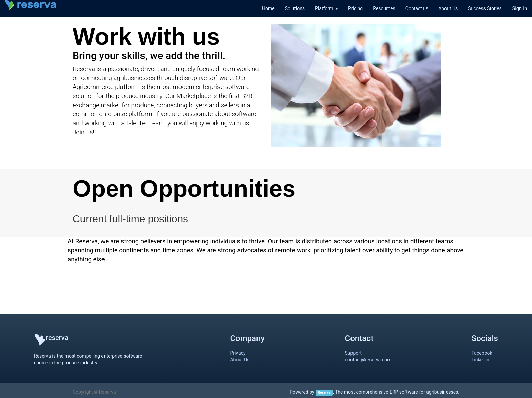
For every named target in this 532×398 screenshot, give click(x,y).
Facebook (482, 353)
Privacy (238, 353)
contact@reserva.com (368, 360)
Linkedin (480, 360)
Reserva (324, 392)
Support (353, 353)
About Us (240, 360)
